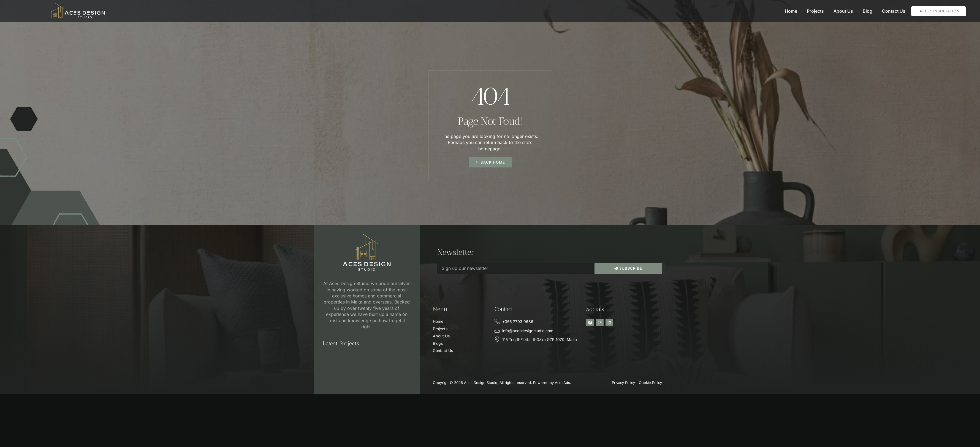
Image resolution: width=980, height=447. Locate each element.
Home (791, 11)
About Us (843, 11)
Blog (868, 11)
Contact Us (894, 11)
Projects (815, 11)
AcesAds (562, 383)
